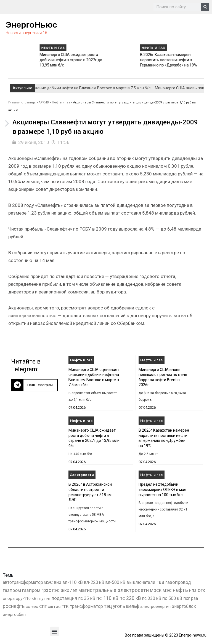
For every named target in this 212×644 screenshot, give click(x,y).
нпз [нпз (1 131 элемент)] (193, 590)
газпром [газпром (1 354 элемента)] (31, 590)
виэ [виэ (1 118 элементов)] (58, 582)
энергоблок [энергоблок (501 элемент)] (184, 606)
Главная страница (22, 102)
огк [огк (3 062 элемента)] (202, 590)
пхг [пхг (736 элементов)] (187, 598)
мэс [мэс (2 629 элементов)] (167, 590)
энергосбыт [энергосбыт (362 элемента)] (14, 614)
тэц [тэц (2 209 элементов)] (108, 606)
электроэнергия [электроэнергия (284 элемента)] (155, 606)
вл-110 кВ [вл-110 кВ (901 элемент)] (73, 582)
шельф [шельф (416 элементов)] (133, 606)
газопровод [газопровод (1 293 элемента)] (178, 582)
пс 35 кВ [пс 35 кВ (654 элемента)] (87, 598)
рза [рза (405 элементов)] (194, 598)
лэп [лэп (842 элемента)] (74, 590)
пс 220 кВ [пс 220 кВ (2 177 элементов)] (130, 598)
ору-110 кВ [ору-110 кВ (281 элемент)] (26, 598)
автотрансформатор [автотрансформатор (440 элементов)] (23, 582)
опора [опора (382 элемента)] (9, 598)
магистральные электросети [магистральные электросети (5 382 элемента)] (114, 590)
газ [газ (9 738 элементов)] (160, 582)
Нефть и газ (18, 48)
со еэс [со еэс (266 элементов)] (32, 606)
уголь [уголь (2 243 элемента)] (119, 606)
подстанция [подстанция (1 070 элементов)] (64, 598)
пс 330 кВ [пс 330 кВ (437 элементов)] (152, 598)
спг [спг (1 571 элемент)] (43, 606)
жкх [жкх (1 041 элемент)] (65, 590)
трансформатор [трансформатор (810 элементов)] (86, 606)
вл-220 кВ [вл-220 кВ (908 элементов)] (94, 582)
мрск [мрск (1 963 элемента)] (156, 590)
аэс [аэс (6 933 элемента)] (48, 582)
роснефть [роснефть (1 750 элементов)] (14, 606)
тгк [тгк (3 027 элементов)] (65, 606)
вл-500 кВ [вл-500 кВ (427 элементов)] (115, 582)
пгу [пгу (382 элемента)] (40, 598)
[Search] (205, 7)
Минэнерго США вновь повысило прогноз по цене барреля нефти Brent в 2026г (35, 60)
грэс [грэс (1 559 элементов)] (46, 590)
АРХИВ (44, 102)
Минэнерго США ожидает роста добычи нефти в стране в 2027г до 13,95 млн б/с (136, 60)
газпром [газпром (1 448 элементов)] (12, 590)
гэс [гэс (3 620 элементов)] (56, 590)
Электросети (82, 475)
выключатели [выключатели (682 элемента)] (141, 582)
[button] (34, 385)
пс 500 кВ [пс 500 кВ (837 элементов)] (172, 598)
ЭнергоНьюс (31, 25)
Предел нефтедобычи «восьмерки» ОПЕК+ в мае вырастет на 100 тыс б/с (162, 489)
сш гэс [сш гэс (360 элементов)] (54, 606)
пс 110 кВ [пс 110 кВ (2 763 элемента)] (107, 598)
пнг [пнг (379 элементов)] (47, 598)
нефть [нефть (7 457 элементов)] (180, 590)
